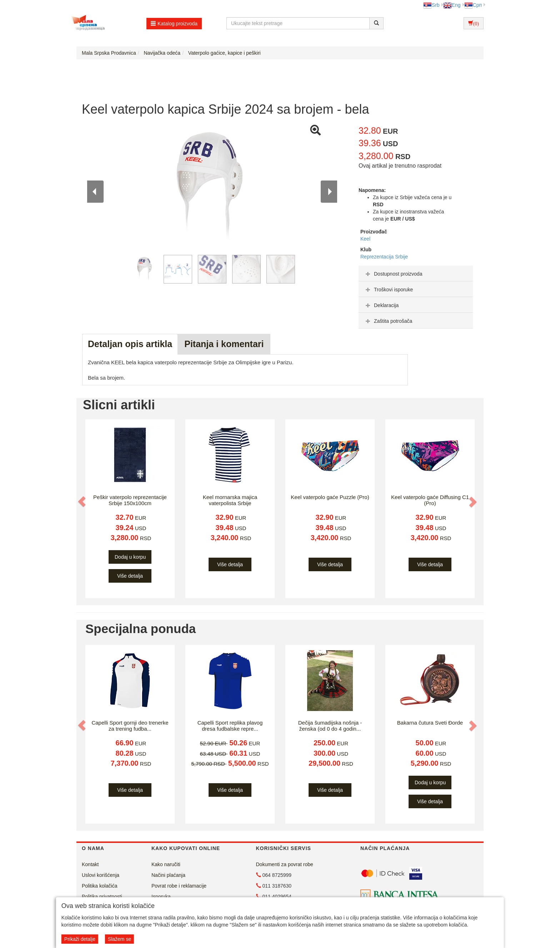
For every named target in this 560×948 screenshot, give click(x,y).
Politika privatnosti (102, 897)
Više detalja (130, 576)
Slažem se (119, 939)
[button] (82, 502)
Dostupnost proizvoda (393, 274)
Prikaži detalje (80, 939)
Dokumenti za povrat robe (285, 864)
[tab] (416, 273)
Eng (452, 5)
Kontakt (90, 864)
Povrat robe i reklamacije (179, 886)
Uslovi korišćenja (101, 875)
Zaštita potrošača (388, 321)
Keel (365, 239)
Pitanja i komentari (224, 344)
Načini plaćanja (168, 875)
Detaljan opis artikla (130, 344)
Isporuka (161, 897)
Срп (473, 5)
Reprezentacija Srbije (384, 257)
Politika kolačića (100, 886)
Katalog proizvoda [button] (174, 24)
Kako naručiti (166, 864)
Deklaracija (381, 305)
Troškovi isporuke (388, 290)
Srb (431, 5)
